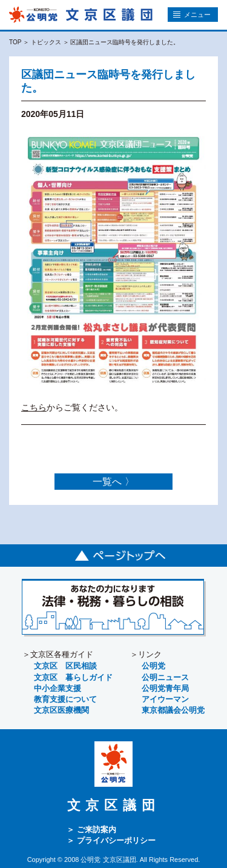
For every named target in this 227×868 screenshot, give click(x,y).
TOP (15, 42)
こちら (34, 407)
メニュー (192, 15)
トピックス (46, 42)
